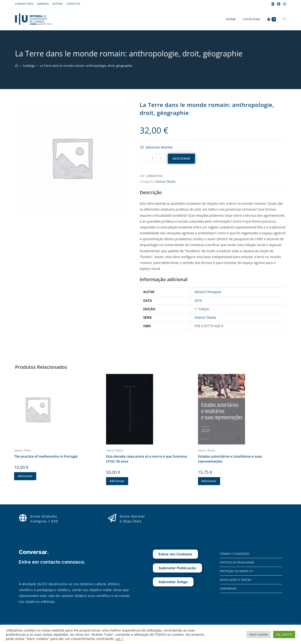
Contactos (73, 4)
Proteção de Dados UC (237, 571)
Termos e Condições (235, 554)
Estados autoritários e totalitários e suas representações (230, 459)
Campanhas (228, 588)
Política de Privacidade (237, 562)
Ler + (119, 639)
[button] (156, 147)
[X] (237, 620)
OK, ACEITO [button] (284, 634)
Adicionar (181, 159)
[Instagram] (230, 620)
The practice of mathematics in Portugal (46, 456)
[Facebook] (223, 620)
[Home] (17, 66)
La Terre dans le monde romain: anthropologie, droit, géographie (86, 66)
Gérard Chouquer (208, 292)
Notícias (57, 4)
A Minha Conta (24, 4)
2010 (198, 300)
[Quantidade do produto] (152, 158)
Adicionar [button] (25, 476)
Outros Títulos (166, 181)
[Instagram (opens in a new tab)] (284, 4)
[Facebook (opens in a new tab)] (279, 4)
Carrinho (43, 4)
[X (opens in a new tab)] (273, 4)
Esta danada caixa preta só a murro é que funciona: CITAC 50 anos (147, 459)
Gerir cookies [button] (259, 634)
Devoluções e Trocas (236, 580)
